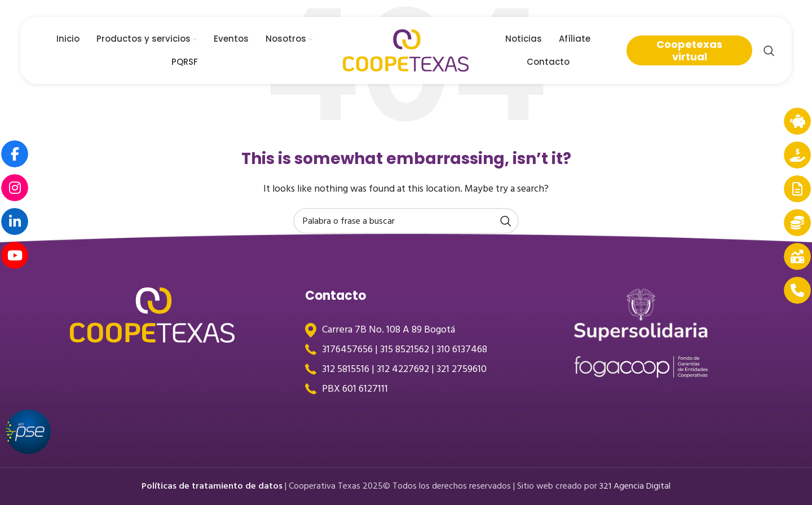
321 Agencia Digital (635, 486)
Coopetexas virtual (689, 50)
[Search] (769, 51)
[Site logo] (406, 50)
